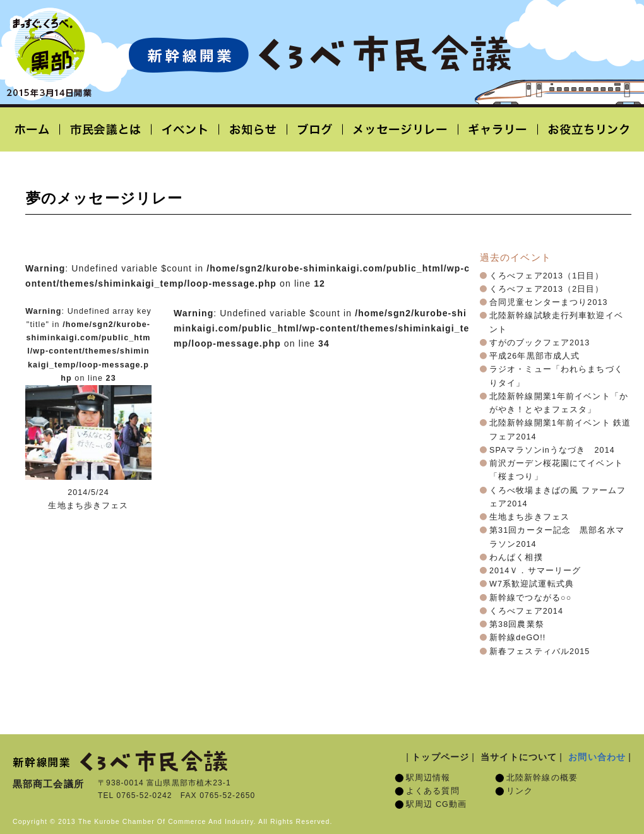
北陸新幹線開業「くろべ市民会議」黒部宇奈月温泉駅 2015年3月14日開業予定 (319, 54)
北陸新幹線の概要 (542, 778)
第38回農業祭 (517, 624)
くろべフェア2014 (526, 611)
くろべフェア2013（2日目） (547, 289)
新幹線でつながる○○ (530, 598)
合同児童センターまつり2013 (549, 302)
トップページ (440, 757)
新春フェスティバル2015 (540, 652)
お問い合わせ (597, 757)
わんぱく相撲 (516, 557)
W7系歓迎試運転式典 (532, 584)
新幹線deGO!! (517, 638)
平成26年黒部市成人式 (534, 356)
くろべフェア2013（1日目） (547, 276)
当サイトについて (519, 757)
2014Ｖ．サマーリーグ (535, 571)
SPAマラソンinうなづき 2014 (552, 450)
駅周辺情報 (428, 778)
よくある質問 (433, 791)
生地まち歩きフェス (529, 517)
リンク (520, 791)
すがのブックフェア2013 (540, 343)
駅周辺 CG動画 (436, 804)
